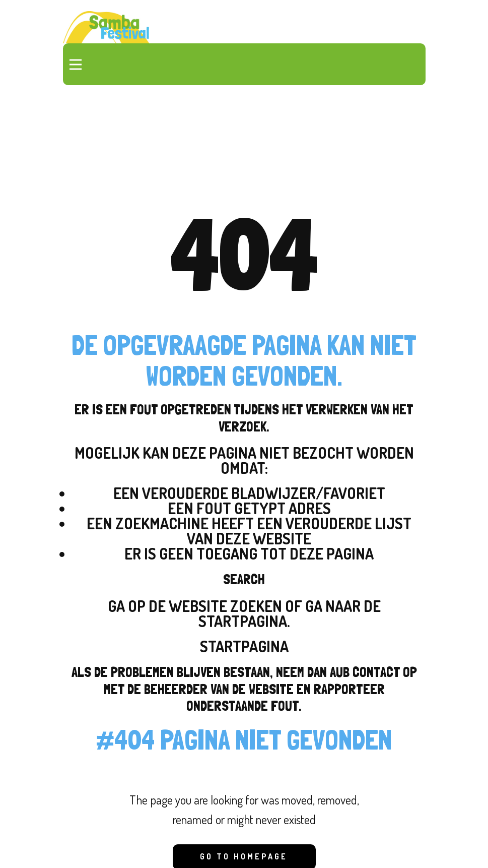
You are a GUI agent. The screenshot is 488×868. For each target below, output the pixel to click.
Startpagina (244, 646)
